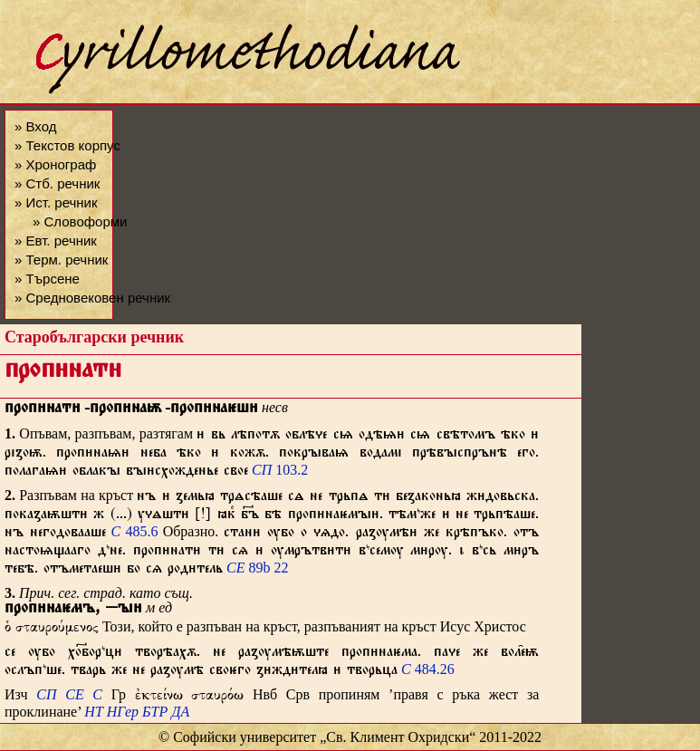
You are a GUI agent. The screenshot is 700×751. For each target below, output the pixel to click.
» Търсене (47, 279)
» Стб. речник (57, 183)
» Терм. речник (61, 260)
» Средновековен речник (92, 298)
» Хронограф (55, 164)
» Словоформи (80, 221)
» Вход (35, 126)
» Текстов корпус (67, 145)
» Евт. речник (56, 241)
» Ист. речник (56, 202)
